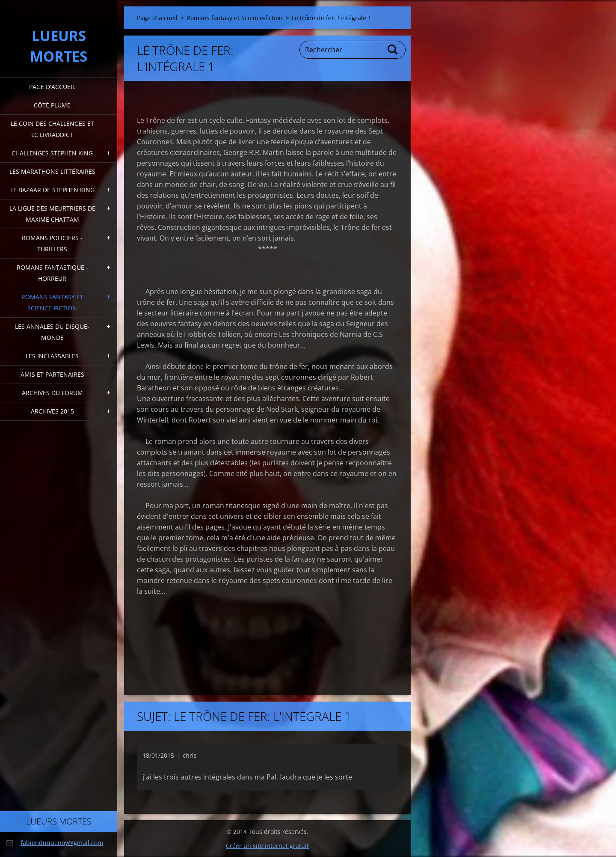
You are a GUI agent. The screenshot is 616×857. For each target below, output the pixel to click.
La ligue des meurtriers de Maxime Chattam (52, 214)
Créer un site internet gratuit (267, 846)
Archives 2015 (52, 411)
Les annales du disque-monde (52, 332)
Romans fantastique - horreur (52, 273)
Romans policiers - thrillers (52, 243)
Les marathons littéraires (52, 171)
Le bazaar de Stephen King (52, 190)
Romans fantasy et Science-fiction (52, 302)
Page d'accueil (52, 87)
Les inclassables (52, 356)
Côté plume (52, 105)
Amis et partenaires (52, 374)
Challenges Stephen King (52, 153)
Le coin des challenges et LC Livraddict (52, 129)
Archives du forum (52, 393)
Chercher (393, 50)
